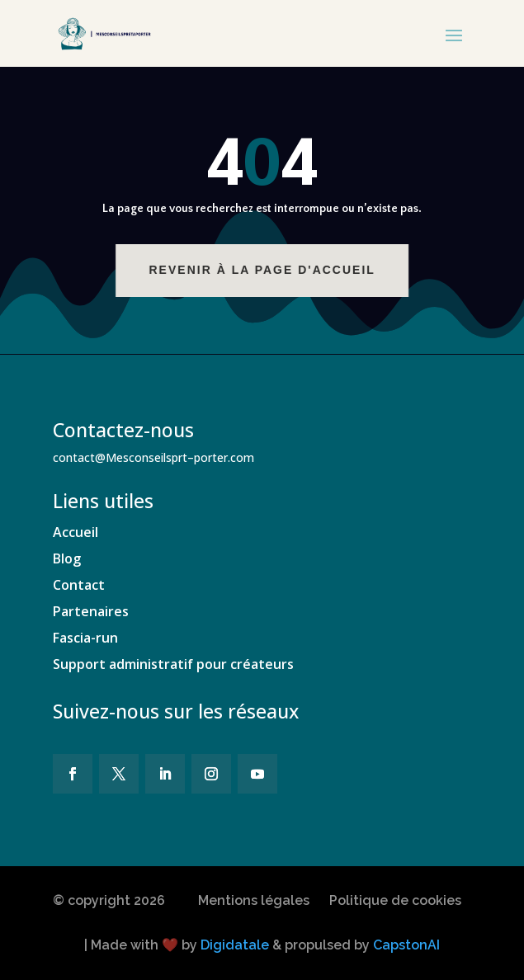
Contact (79, 585)
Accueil (76, 532)
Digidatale (235, 945)
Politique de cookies (395, 900)
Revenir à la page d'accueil (269, 270)
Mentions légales (254, 900)
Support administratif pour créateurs (173, 664)
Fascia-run (85, 638)
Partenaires (91, 611)
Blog (67, 558)
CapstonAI (406, 945)
